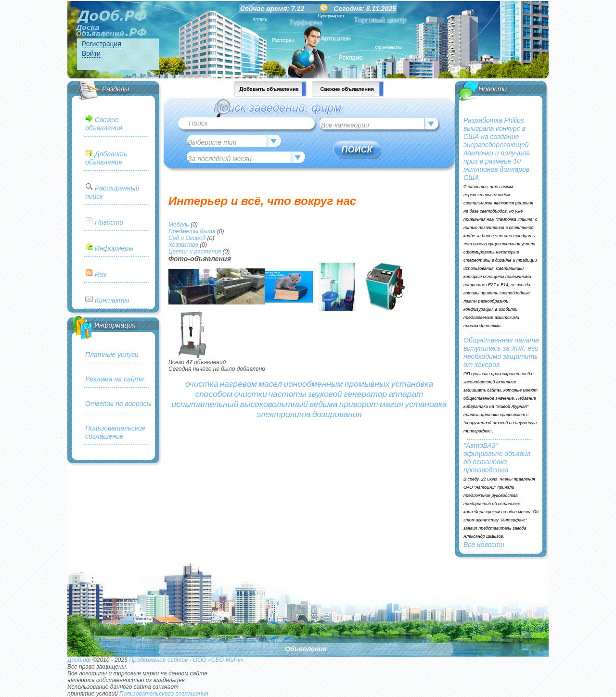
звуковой (325, 394)
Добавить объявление (106, 158)
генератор (365, 394)
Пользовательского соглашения (164, 694)
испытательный (205, 404)
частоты (287, 394)
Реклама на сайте (115, 379)
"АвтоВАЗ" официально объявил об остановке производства (497, 458)
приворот (359, 404)
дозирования (337, 414)
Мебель (179, 225)
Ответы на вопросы (118, 404)
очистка (202, 384)
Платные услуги (112, 355)
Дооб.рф (79, 660)
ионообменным (314, 384)
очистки (250, 394)
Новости (109, 222)
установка (412, 384)
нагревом (238, 384)
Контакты (112, 300)
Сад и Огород (187, 238)
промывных (367, 384)
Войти (91, 53)
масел (270, 384)
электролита (283, 414)
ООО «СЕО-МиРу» (218, 660)
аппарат (406, 394)
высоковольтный (274, 404)
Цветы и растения (195, 252)
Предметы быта (192, 231)
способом (214, 394)
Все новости (484, 545)
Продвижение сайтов (158, 660)
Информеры (114, 248)
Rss (101, 274)
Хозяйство (183, 245)
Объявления (306, 649)
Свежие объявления (104, 124)
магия (391, 404)
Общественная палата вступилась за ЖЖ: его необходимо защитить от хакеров (501, 352)
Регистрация (102, 44)
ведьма (323, 404)
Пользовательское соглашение (115, 432)
